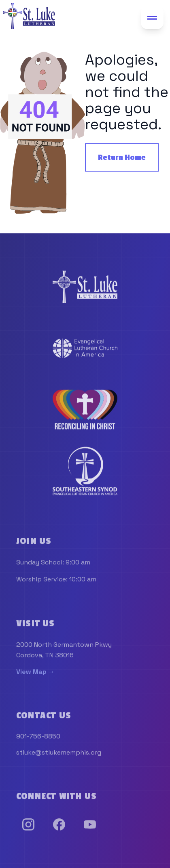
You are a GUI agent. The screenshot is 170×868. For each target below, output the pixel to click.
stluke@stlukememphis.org (59, 754)
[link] (85, 288)
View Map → (35, 673)
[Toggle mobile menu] (152, 18)
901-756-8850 (38, 738)
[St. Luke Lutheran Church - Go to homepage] (29, 16)
